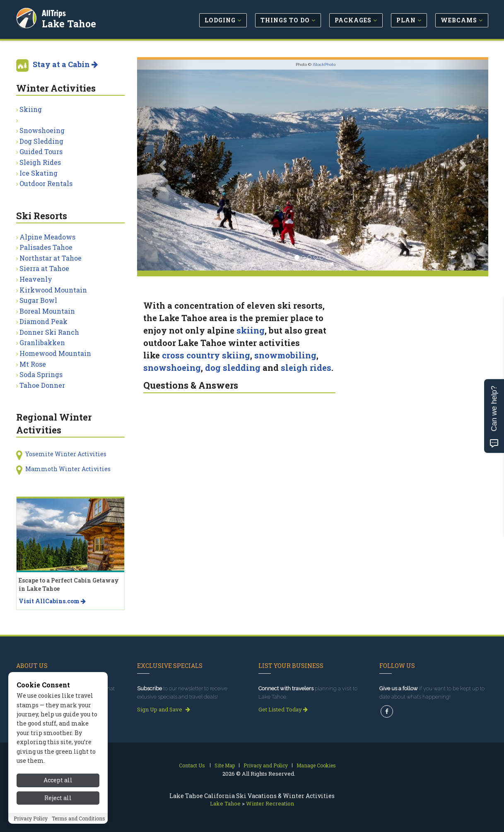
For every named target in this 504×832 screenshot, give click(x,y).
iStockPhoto (324, 64)
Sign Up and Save (164, 709)
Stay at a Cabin (65, 64)
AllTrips (55, 12)
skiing (251, 330)
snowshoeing (172, 368)
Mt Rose (33, 364)
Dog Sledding (41, 141)
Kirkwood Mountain (53, 290)
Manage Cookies (316, 765)
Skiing (31, 109)
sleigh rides (306, 368)
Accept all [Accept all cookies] (58, 786)
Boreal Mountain (47, 311)
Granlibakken (42, 342)
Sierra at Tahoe (44, 268)
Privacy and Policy (266, 765)
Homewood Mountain (55, 353)
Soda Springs (41, 374)
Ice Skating (39, 173)
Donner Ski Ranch (49, 332)
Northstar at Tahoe (51, 258)
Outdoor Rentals (46, 183)
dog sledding (233, 368)
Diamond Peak (43, 321)
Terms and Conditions (78, 824)
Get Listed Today (283, 709)
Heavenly (36, 279)
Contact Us (192, 765)
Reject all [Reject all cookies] (58, 804)
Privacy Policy (31, 824)
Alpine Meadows (47, 237)
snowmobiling (285, 355)
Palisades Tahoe (46, 247)
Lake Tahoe (71, 22)
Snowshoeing (42, 130)
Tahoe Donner (42, 385)
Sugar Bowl (38, 300)
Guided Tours (41, 151)
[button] (163, 165)
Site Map (225, 765)
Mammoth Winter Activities (68, 469)
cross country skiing (206, 355)
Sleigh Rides (40, 162)
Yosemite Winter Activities (66, 454)
